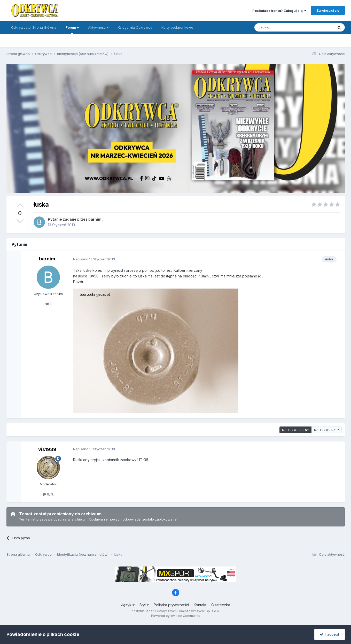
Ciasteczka (221, 605)
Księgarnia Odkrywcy (135, 27)
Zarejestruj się (328, 10)
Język (128, 605)
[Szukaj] (281, 27)
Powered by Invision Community (176, 616)
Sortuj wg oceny (295, 430)
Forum (72, 30)
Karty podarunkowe (177, 27)
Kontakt (200, 605)
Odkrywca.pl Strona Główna (34, 27)
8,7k (48, 494)
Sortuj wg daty (327, 430)
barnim (95, 219)
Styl (144, 605)
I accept (329, 634)
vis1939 (47, 449)
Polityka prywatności (171, 605)
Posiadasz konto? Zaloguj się (279, 11)
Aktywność (98, 27)
